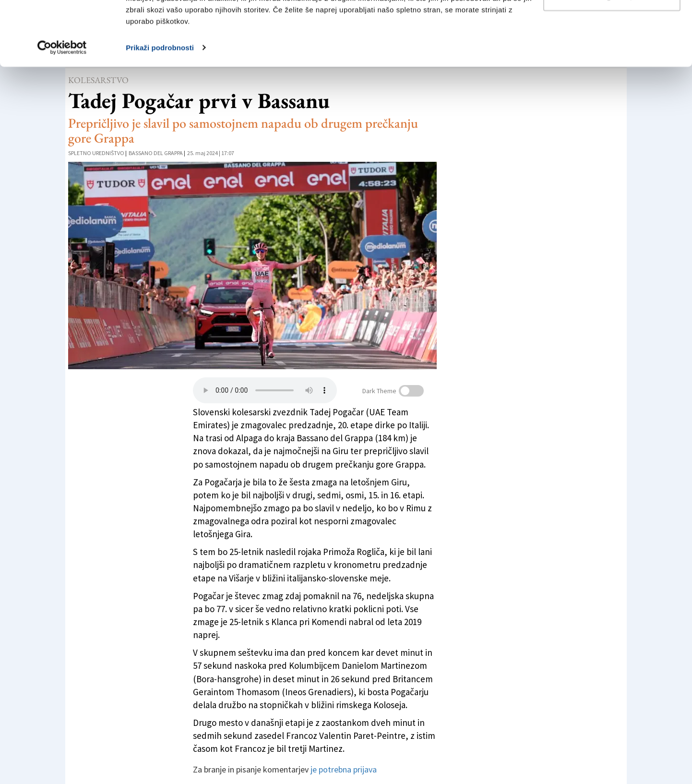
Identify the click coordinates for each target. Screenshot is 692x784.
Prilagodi (612, 57)
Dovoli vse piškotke (612, 25)
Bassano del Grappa (156, 153)
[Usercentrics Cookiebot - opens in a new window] (62, 108)
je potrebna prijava (344, 769)
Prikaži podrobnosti (160, 107)
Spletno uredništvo (96, 153)
